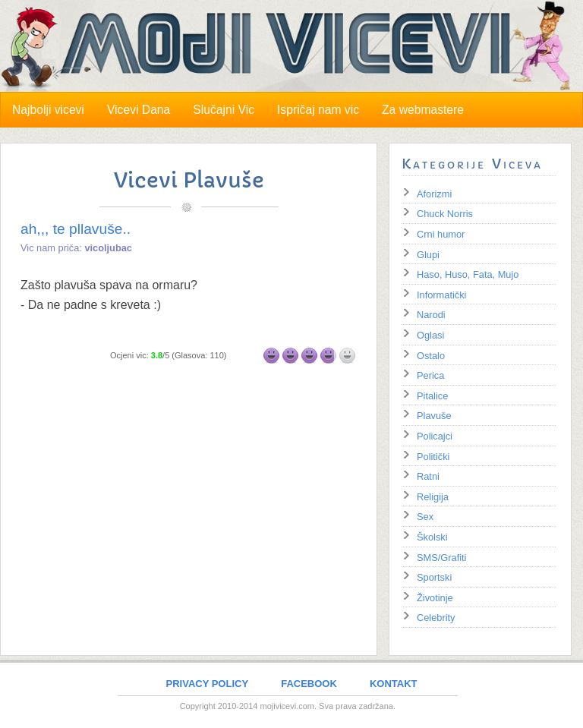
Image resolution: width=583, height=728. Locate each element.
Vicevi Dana (139, 110)
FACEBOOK (309, 684)
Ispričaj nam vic (318, 110)
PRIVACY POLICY (208, 684)
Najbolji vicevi (48, 110)
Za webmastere (423, 110)
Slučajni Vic (224, 110)
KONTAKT (394, 684)
